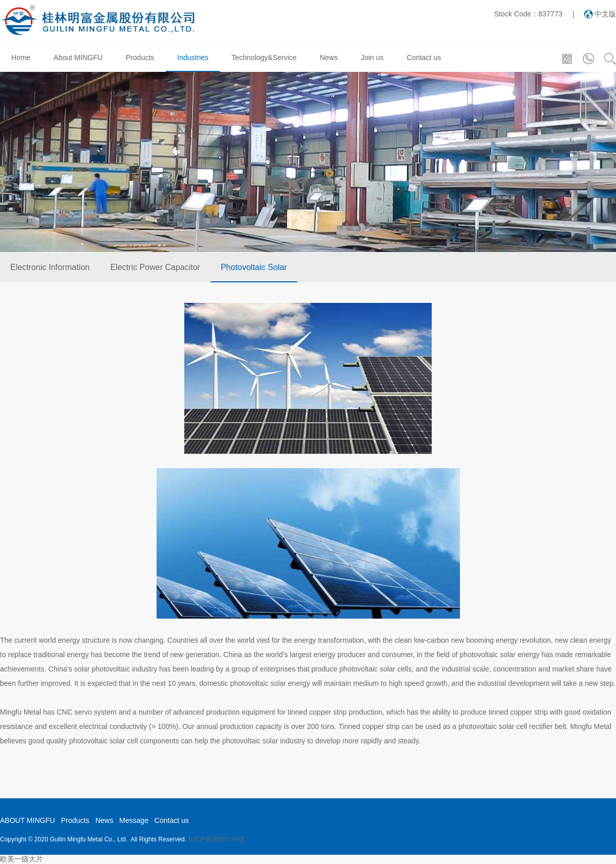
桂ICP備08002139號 (216, 839)
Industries (193, 57)
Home (21, 57)
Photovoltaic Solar (254, 267)
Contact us (424, 57)
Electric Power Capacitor (155, 267)
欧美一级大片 (22, 859)
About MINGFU (78, 57)
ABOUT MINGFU (27, 820)
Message (134, 820)
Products (140, 57)
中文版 (605, 14)
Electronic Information (50, 267)
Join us (372, 57)
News (329, 57)
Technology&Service (264, 57)
